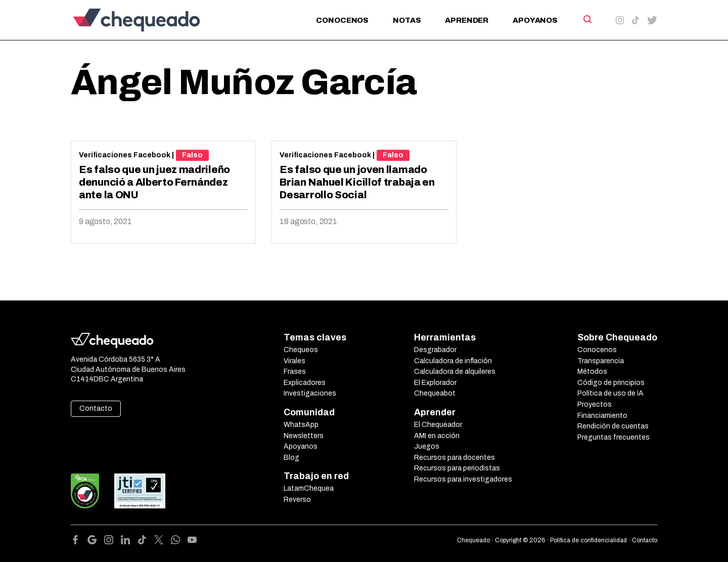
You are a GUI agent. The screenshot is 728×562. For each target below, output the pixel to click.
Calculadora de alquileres (455, 372)
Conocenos (342, 20)
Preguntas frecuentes (613, 437)
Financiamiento (602, 416)
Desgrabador (435, 350)
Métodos (592, 372)
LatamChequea (309, 488)
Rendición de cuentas (613, 426)
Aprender (467, 20)
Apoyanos (535, 20)
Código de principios (611, 383)
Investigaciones (310, 393)
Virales (294, 361)
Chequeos (301, 350)
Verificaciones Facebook (125, 155)
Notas (407, 20)
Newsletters (304, 436)
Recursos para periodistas (457, 468)
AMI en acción (437, 436)
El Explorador (435, 383)
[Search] (587, 19)
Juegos (427, 446)
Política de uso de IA (610, 393)
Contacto (96, 408)
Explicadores (305, 383)
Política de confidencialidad (588, 540)
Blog (291, 458)
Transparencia (601, 361)
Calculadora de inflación (453, 361)
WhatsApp (301, 425)
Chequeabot (435, 393)
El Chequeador (438, 425)
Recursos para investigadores (463, 479)
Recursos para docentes (454, 458)
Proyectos (595, 404)
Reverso (297, 500)
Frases (295, 372)
